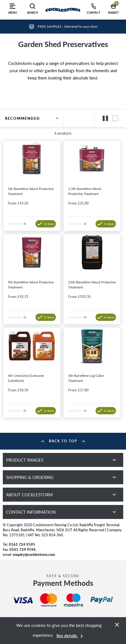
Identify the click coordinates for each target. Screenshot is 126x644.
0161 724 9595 (22, 544)
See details (71, 636)
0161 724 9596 (23, 549)
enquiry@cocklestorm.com (34, 554)
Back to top (63, 441)
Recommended (32, 118)
